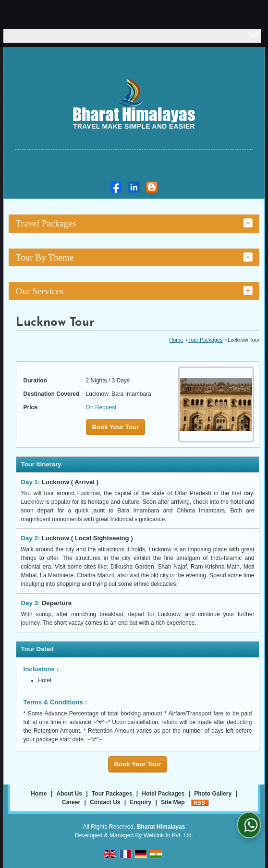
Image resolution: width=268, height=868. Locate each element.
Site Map (173, 802)
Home (177, 340)
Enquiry (141, 802)
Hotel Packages (163, 794)
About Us (69, 794)
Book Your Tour (116, 427)
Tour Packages (205, 340)
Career (71, 802)
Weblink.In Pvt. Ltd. (168, 835)
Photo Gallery (213, 794)
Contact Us (105, 802)
